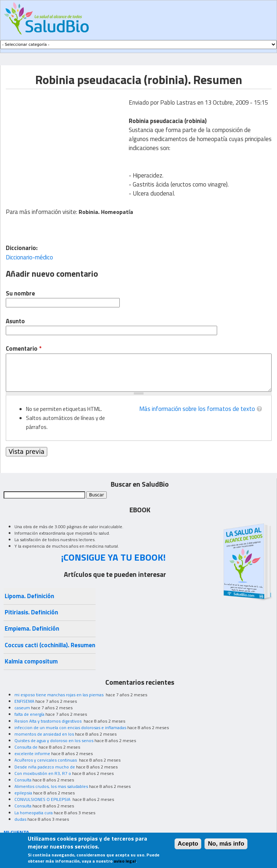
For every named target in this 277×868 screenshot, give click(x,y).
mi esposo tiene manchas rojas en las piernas (60, 695)
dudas (20, 819)
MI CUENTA (16, 832)
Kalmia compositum (31, 661)
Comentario (24, 349)
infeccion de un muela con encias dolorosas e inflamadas (70, 727)
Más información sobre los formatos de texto (197, 409)
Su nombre (20, 293)
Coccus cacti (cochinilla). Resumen (50, 645)
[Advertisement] (66, 140)
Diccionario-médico (29, 257)
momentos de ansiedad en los (44, 734)
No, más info (226, 844)
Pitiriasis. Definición (31, 612)
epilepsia (23, 793)
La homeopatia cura (34, 813)
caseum (22, 708)
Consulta (23, 780)
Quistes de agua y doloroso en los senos (54, 740)
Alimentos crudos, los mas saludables (51, 786)
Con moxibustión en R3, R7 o (43, 773)
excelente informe (32, 753)
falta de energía (29, 714)
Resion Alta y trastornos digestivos (49, 721)
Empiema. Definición (32, 628)
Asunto (15, 321)
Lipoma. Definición (29, 596)
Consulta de (26, 747)
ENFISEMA (24, 701)
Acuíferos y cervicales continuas (46, 760)
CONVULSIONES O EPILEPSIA (43, 799)
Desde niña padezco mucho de (45, 767)
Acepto (188, 844)
